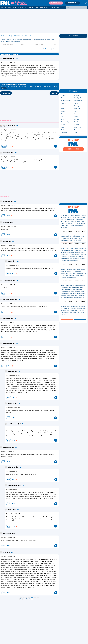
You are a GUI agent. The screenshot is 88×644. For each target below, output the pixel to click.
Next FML (54, 93)
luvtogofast (6, 202)
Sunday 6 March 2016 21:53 (13, 514)
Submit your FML (56, 3)
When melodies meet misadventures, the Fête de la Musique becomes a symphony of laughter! (29, 87)
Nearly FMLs (55, 8)
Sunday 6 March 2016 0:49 (8, 285)
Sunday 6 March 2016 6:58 (8, 538)
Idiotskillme (6, 153)
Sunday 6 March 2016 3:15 (8, 323)
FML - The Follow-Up (43, 8)
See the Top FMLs (73, 149)
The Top (32, 8)
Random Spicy (23, 8)
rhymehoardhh (7, 59)
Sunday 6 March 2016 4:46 (13, 376)
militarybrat (11, 467)
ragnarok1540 (7, 126)
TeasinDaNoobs (12, 424)
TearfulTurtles (7, 448)
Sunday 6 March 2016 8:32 (8, 557)
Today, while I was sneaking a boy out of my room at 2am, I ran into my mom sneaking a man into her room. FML (73, 238)
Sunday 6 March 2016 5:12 (13, 471)
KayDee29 (11, 371)
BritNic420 (11, 404)
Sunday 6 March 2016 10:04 (13, 428)
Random (8, 8)
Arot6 (5, 552)
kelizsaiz (5, 242)
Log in (86, 3)
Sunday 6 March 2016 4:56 (8, 452)
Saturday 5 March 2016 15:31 (8, 157)
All (2, 8)
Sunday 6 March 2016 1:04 (13, 265)
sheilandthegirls (13, 486)
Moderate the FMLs (73, 3)
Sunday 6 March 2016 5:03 (13, 408)
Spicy (14, 8)
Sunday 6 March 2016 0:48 (8, 246)
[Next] (21, 599)
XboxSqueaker (7, 281)
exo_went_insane (8, 300)
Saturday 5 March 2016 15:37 (8, 130)
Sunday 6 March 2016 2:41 (8, 304)
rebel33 (10, 510)
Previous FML (6, 93)
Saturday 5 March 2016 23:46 (9, 227)
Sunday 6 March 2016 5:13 (13, 490)
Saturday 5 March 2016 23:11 (8, 206)
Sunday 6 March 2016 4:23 (8, 63)
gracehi (10, 261)
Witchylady (6, 319)
